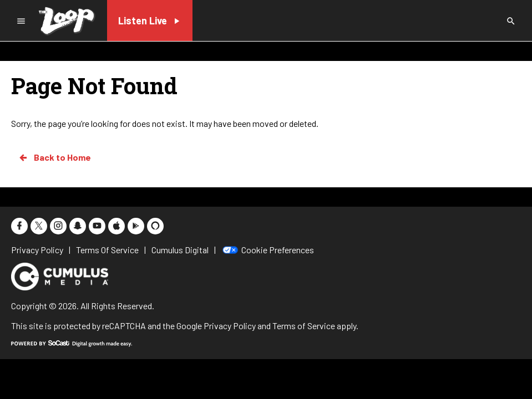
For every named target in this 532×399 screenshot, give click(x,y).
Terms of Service (304, 326)
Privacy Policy (230, 326)
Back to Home (54, 157)
